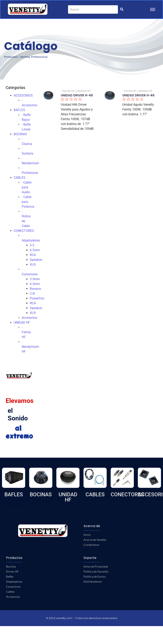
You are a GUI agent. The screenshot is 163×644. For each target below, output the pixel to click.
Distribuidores (93, 582)
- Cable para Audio (27, 187)
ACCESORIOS (23, 95)
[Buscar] (93, 10)
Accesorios (29, 318)
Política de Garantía (96, 571)
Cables (10, 592)
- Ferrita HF (26, 332)
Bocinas (11, 566)
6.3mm (35, 250)
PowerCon (37, 298)
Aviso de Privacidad (96, 566)
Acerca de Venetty (95, 540)
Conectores (13, 587)
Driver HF (12, 571)
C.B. (33, 294)
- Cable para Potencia (28, 202)
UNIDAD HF (22, 323)
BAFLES (19, 110)
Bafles (10, 576)
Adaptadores (14, 582)
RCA (33, 255)
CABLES (20, 178)
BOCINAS (20, 134)
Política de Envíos (95, 576)
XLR (33, 265)
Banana (35, 289)
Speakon (36, 260)
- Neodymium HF (30, 347)
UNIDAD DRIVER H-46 (77, 95)
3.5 (32, 245)
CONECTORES (24, 231)
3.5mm (35, 279)
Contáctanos (91, 545)
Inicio (87, 535)
